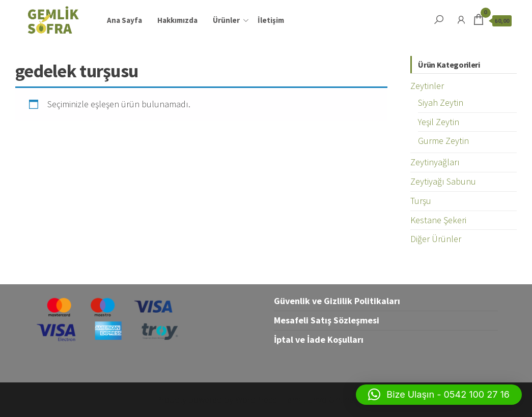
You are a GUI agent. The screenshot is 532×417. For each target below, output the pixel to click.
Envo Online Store (342, 399)
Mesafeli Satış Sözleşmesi (327, 320)
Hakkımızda (177, 20)
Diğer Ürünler (436, 239)
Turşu (421, 201)
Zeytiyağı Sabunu (443, 181)
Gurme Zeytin (443, 141)
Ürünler (226, 20)
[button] (439, 395)
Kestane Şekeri (438, 220)
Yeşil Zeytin (439, 122)
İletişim (271, 20)
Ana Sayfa (124, 20)
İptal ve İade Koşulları (319, 339)
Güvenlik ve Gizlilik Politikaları (337, 301)
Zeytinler (427, 86)
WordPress (256, 399)
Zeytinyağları (435, 162)
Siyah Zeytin (441, 102)
